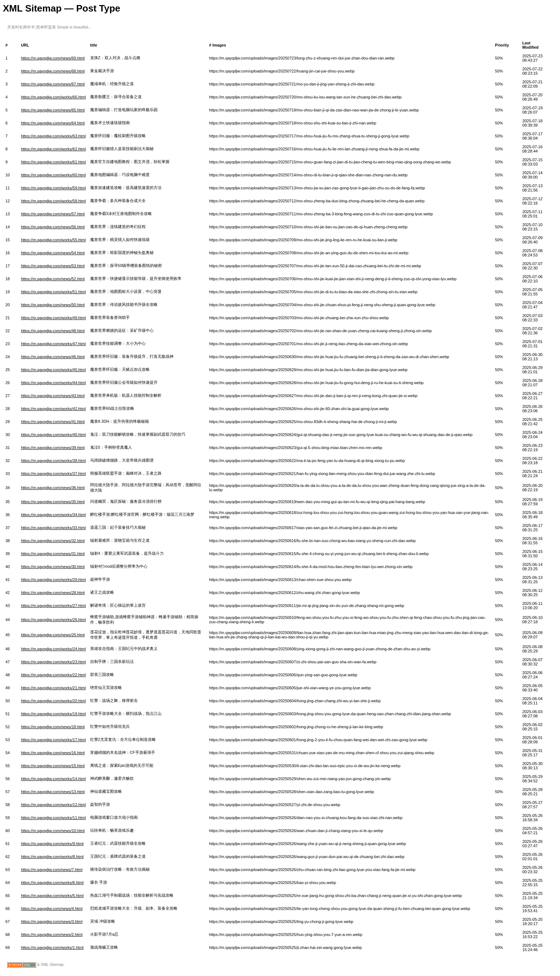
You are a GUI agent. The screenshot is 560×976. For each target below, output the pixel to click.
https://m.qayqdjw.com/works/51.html (53, 292)
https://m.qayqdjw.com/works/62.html (53, 149)
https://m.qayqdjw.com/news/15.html (53, 766)
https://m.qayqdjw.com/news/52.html (53, 279)
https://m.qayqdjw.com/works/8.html (52, 857)
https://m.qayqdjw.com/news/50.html (53, 305)
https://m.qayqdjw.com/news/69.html (53, 58)
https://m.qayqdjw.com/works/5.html (52, 896)
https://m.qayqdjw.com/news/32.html (53, 541)
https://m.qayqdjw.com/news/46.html (53, 357)
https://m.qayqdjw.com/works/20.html (53, 701)
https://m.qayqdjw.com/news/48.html (53, 331)
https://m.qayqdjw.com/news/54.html (53, 253)
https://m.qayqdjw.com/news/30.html (53, 567)
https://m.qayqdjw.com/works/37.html (53, 474)
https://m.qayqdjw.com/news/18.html (53, 727)
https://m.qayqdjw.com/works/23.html (53, 662)
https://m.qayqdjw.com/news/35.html (53, 502)
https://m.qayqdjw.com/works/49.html (53, 318)
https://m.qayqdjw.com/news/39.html (53, 448)
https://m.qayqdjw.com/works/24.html (53, 649)
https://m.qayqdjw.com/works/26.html (53, 620)
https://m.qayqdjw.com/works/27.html (53, 606)
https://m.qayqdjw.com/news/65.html (53, 110)
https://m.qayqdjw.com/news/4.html (52, 909)
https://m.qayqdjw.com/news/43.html (53, 396)
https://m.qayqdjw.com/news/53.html (53, 266)
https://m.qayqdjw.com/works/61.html (53, 162)
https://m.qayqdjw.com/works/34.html (53, 515)
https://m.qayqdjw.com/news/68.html (53, 71)
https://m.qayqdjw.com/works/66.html (53, 97)
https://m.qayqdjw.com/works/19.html (53, 714)
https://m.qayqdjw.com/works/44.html (53, 383)
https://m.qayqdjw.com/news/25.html (53, 635)
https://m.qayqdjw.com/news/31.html (53, 554)
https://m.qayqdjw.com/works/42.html (53, 409)
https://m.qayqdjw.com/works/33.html (53, 528)
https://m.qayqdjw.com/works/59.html (53, 188)
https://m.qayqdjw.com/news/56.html (53, 227)
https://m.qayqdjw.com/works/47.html (53, 344)
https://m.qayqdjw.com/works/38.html (53, 461)
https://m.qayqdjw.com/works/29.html (53, 580)
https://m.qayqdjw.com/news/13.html (53, 792)
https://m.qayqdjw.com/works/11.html (53, 818)
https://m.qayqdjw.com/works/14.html (53, 779)
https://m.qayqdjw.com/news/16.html (53, 753)
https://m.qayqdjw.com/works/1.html (52, 948)
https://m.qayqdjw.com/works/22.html (53, 675)
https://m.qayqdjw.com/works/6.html (52, 883)
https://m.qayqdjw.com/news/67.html (53, 84)
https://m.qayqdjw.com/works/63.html (53, 136)
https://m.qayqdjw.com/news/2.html (52, 935)
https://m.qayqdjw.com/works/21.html (53, 688)
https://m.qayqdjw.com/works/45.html (53, 370)
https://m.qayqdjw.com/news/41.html (53, 422)
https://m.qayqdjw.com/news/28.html (53, 593)
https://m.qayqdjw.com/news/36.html (53, 488)
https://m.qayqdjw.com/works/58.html (53, 201)
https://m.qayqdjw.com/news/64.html (53, 123)
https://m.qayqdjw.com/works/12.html (53, 805)
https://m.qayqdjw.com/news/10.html (53, 831)
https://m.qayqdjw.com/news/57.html (53, 214)
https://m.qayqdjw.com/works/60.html (53, 175)
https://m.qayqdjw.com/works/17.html (53, 740)
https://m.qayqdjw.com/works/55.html (53, 240)
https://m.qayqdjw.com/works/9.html (52, 844)
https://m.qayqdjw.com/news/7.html (52, 870)
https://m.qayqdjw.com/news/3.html (52, 922)
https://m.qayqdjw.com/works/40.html (53, 435)
